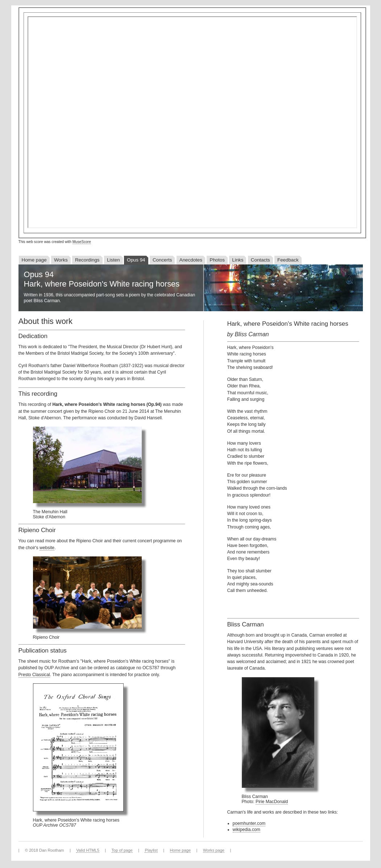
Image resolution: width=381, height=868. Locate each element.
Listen (113, 260)
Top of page (122, 850)
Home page (34, 260)
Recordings (87, 260)
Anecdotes (191, 260)
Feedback (288, 260)
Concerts (162, 260)
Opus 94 (136, 260)
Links (238, 260)
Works (61, 260)
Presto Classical (34, 675)
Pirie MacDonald (272, 802)
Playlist (151, 850)
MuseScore (82, 242)
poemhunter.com (249, 823)
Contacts (260, 260)
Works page (214, 850)
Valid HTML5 (88, 850)
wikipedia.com (247, 830)
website (47, 548)
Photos (217, 260)
